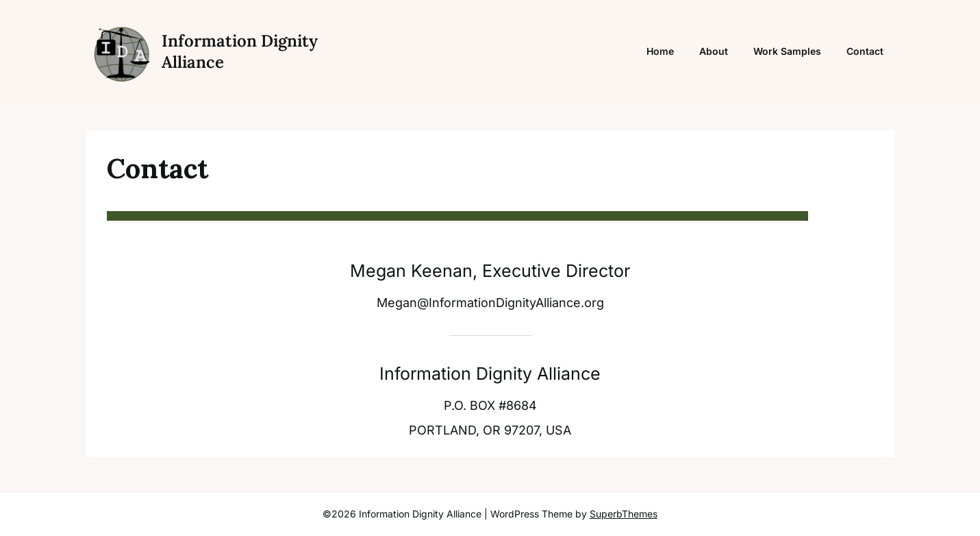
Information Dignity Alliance (240, 51)
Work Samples (787, 51)
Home (660, 51)
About (714, 51)
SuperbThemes (624, 514)
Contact (865, 51)
